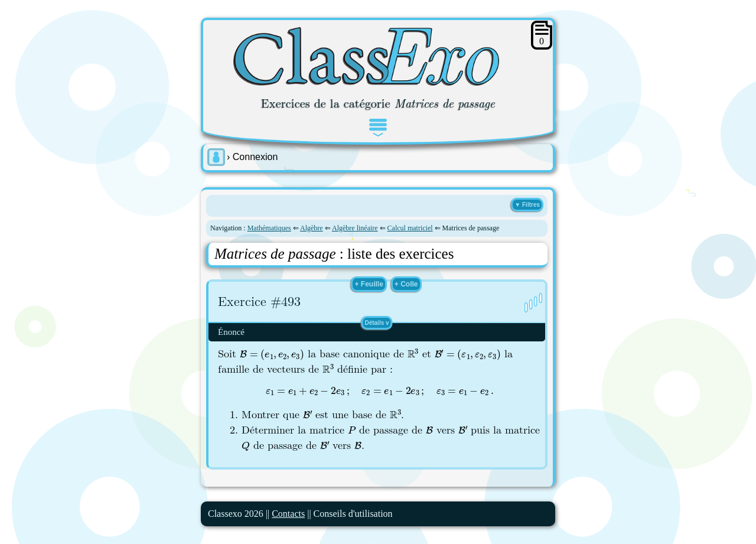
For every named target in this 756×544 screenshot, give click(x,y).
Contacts (288, 514)
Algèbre (312, 228)
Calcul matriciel (410, 228)
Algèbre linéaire (355, 228)
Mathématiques (269, 228)
